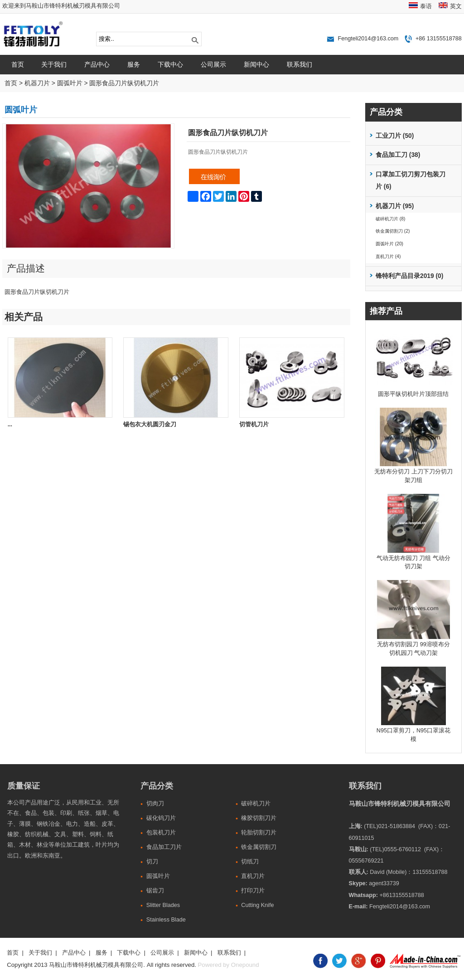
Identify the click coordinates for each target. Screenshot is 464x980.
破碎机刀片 (256, 804)
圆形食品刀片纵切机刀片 (124, 83)
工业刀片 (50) (395, 136)
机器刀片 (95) (395, 206)
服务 (134, 64)
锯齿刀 (155, 891)
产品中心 (97, 64)
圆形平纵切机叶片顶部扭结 (413, 394)
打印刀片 (253, 891)
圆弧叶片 (70, 83)
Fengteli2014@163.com (368, 39)
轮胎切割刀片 (259, 833)
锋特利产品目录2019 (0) (409, 276)
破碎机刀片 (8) (390, 219)
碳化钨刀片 (161, 818)
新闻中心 (256, 64)
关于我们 (54, 64)
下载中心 (170, 64)
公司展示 (213, 64)
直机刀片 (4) (388, 256)
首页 (18, 64)
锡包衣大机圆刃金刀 (150, 424)
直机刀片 (253, 876)
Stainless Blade (166, 920)
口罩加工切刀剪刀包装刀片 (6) (411, 181)
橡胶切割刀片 (259, 818)
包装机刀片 (161, 833)
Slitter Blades (163, 905)
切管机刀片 (254, 424)
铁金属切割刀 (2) (393, 231)
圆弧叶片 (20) (389, 244)
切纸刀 (250, 862)
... (10, 424)
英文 (456, 6)
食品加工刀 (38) (398, 155)
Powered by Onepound (229, 965)
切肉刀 (155, 804)
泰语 (426, 6)
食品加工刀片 (164, 847)
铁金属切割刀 (259, 847)
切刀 (152, 862)
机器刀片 (37, 83)
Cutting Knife (257, 905)
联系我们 (300, 64)
